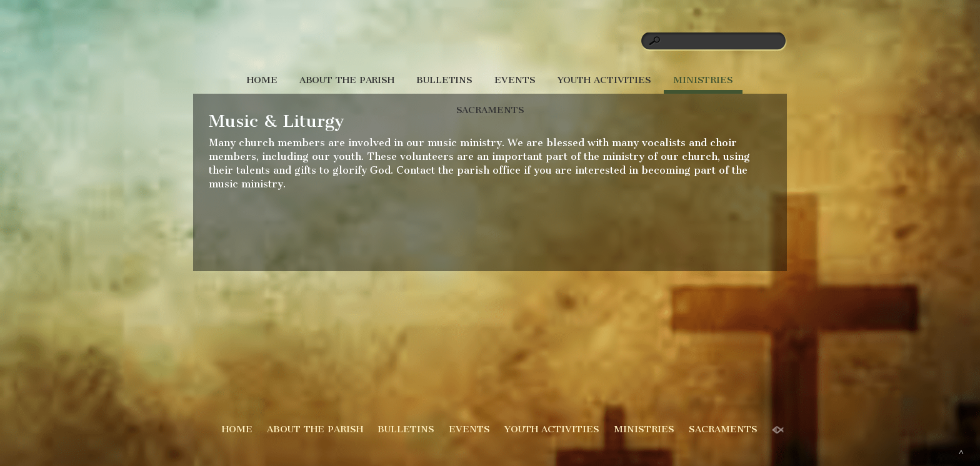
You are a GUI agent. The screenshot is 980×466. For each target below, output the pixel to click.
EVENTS (515, 80)
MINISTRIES (703, 80)
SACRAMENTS (490, 110)
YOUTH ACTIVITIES (604, 80)
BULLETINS (444, 80)
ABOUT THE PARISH (347, 80)
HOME (262, 80)
